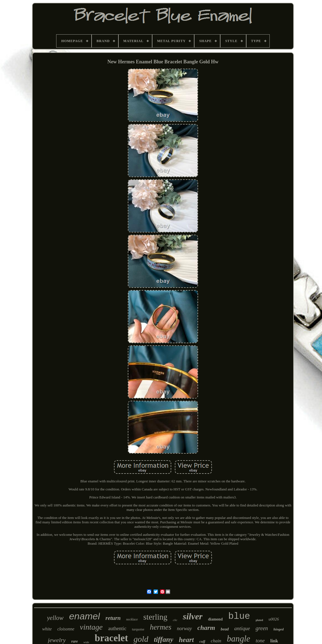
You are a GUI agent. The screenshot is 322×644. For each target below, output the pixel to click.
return (113, 618)
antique (242, 628)
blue (239, 616)
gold (141, 639)
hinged (279, 629)
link (274, 641)
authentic (117, 629)
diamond (215, 619)
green (262, 628)
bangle (238, 639)
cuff (202, 641)
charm (206, 628)
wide (86, 642)
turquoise (138, 629)
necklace (132, 619)
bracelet (111, 638)
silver (193, 616)
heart (186, 640)
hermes (161, 627)
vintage (91, 627)
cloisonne (66, 629)
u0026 (274, 619)
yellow (55, 618)
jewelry (57, 640)
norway (185, 629)
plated (259, 620)
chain (216, 641)
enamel (85, 616)
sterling (155, 617)
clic (175, 620)
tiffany (163, 639)
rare (74, 641)
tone (260, 641)
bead (225, 629)
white (47, 629)
